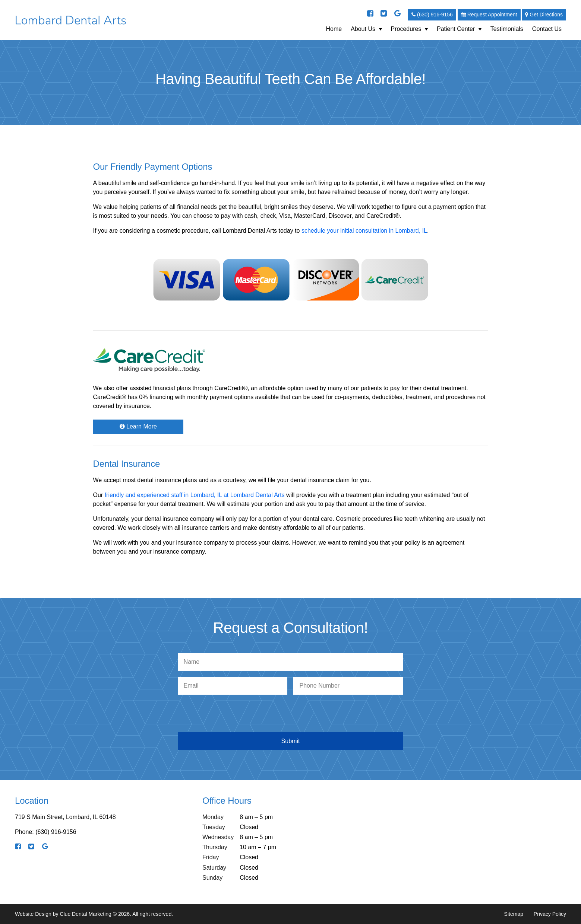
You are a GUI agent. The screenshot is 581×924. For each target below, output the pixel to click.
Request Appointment (489, 15)
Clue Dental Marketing (86, 914)
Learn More (138, 426)
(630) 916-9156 (432, 15)
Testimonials (507, 29)
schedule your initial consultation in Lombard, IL (364, 231)
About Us (363, 29)
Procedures (406, 29)
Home (334, 29)
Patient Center (456, 29)
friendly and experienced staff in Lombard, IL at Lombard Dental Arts (195, 495)
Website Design (33, 914)
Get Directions (544, 15)
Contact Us (547, 29)
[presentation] (292, 715)
